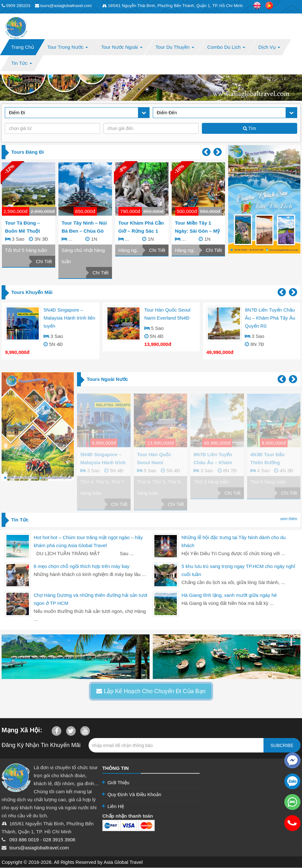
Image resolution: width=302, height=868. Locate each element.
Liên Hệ (116, 806)
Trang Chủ (23, 47)
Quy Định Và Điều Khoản (134, 794)
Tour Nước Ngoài (122, 47)
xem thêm (289, 519)
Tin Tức (22, 63)
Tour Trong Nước (68, 47)
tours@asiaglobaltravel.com (39, 848)
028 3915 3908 (59, 840)
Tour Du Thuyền (175, 47)
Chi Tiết (44, 261)
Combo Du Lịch (226, 47)
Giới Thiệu (118, 782)
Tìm (250, 128)
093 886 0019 (24, 840)
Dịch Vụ (269, 47)
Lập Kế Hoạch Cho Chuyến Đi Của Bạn (151, 691)
